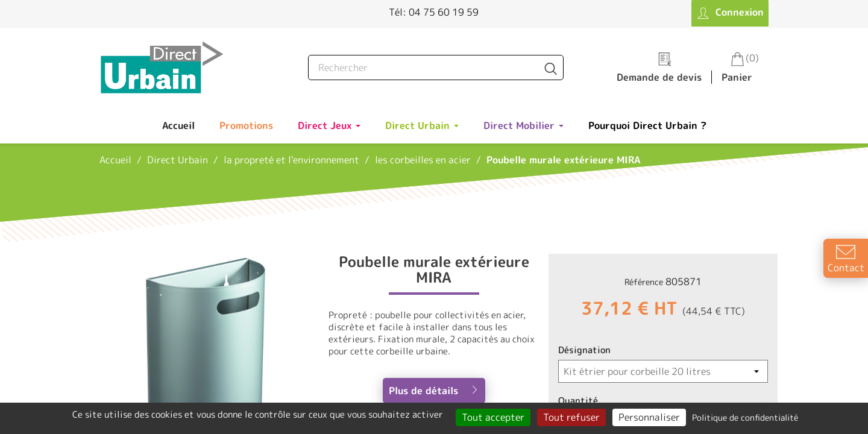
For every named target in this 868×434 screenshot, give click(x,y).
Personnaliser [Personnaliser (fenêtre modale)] (649, 417)
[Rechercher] (436, 68)
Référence (644, 282)
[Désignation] (663, 371)
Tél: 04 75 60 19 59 (434, 12)
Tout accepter (493, 417)
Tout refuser (571, 417)
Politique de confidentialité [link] (745, 417)
